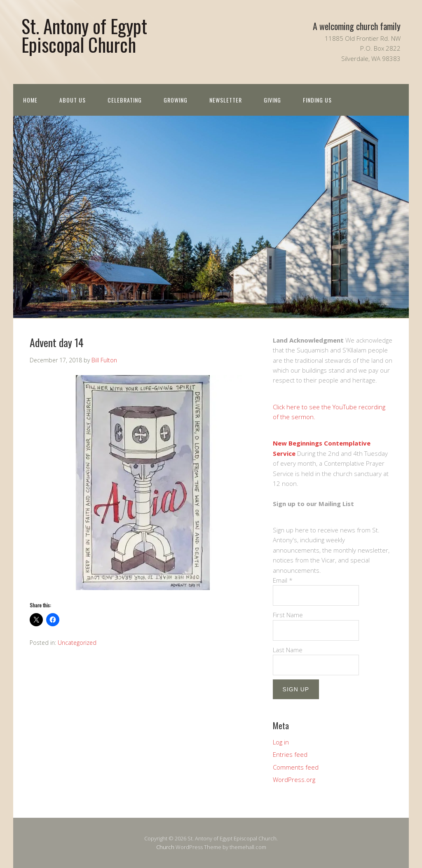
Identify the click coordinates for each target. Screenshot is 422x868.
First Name (288, 615)
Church (165, 847)
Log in (281, 742)
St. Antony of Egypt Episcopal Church (84, 35)
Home (30, 100)
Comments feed (296, 767)
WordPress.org (294, 779)
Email (283, 580)
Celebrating (125, 100)
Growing (176, 100)
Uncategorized (77, 643)
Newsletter (226, 100)
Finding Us (317, 100)
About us (73, 100)
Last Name (288, 650)
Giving (272, 100)
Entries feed (290, 754)
